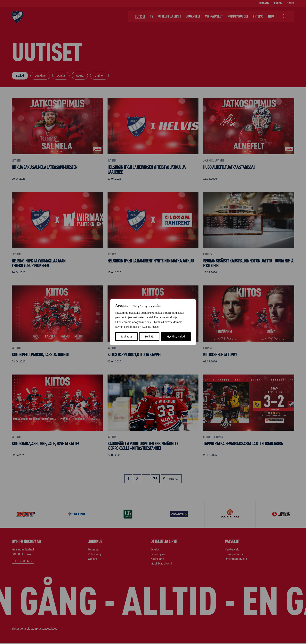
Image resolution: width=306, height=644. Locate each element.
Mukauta (126, 337)
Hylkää (149, 337)
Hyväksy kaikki (176, 337)
